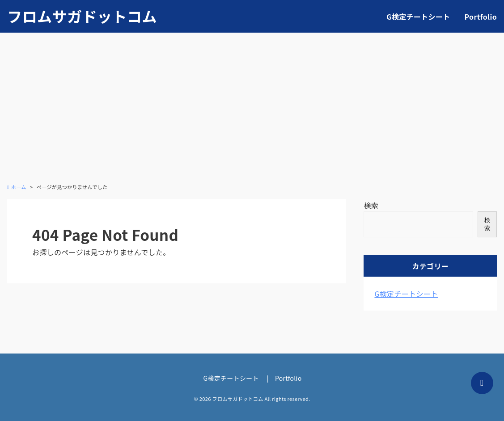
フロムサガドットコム (82, 16)
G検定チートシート (418, 17)
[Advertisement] (252, 113)
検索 (371, 205)
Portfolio (481, 17)
